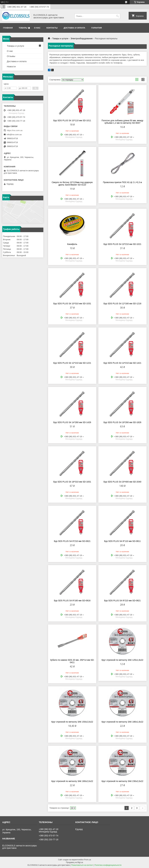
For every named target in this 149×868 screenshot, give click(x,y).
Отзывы (11, 56)
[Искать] (117, 16)
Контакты (52, 28)
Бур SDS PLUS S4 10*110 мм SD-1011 (72, 120)
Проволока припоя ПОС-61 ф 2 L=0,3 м (122, 182)
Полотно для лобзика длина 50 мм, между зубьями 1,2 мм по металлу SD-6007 (122, 122)
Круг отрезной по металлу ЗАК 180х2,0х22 (72, 781)
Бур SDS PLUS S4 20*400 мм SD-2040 (122, 482)
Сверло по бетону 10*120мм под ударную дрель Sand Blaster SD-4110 (72, 184)
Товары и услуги (60, 38)
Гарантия (96, 28)
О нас (37, 28)
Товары (23, 28)
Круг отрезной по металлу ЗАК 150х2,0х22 (72, 722)
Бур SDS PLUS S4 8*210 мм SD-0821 (122, 601)
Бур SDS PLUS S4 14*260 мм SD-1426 (72, 422)
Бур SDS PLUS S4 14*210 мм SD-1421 (122, 363)
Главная (8, 28)
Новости (11, 66)
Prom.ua (87, 860)
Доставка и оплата (74, 28)
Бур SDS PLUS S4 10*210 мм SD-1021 (122, 244)
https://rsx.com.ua (15, 130)
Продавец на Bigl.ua (74, 862)
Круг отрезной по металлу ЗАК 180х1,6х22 (122, 722)
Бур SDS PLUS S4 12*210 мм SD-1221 (72, 363)
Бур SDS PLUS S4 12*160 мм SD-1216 (122, 304)
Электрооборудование (82, 38)
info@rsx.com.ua (14, 134)
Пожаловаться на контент (82, 865)
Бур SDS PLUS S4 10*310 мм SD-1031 (72, 304)
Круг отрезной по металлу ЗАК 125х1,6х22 (122, 660)
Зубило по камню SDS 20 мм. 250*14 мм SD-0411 (72, 661)
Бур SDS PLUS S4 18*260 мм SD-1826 (122, 422)
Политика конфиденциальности (108, 865)
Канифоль (72, 244)
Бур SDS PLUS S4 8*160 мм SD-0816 (72, 601)
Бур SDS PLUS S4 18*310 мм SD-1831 (72, 482)
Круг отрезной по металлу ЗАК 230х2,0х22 (122, 781)
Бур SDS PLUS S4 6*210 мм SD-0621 (72, 541)
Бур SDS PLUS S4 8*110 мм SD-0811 (122, 541)
